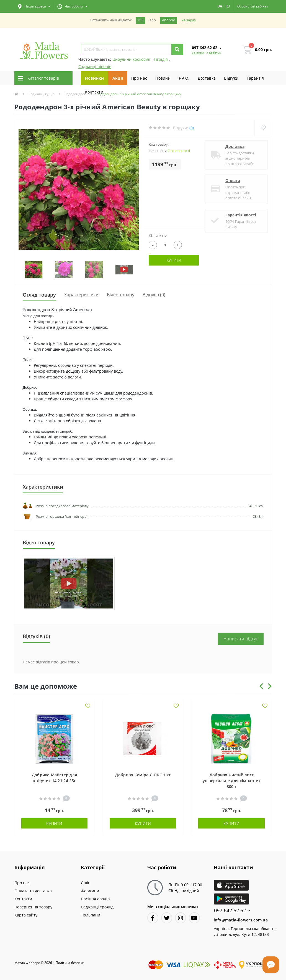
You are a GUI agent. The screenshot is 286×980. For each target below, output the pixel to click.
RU (228, 6)
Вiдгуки (231, 78)
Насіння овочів (95, 899)
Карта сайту (26, 915)
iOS (141, 20)
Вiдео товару (121, 295)
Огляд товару (39, 295)
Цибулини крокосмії (132, 59)
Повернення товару (33, 907)
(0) (192, 128)
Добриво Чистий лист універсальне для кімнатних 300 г (232, 781)
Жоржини (90, 891)
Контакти (94, 92)
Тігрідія (161, 59)
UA (220, 6)
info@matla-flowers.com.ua (241, 920)
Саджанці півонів (95, 66)
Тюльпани (91, 915)
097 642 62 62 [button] (232, 910)
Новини (163, 78)
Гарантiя (255, 78)
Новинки (95, 78)
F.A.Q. (184, 78)
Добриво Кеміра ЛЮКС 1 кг (143, 775)
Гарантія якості (241, 215)
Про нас (139, 78)
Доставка (207, 78)
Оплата (233, 180)
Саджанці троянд (97, 907)
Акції (118, 78)
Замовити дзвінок (206, 52)
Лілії (85, 883)
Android (169, 20)
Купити (174, 260)
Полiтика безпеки (70, 963)
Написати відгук (241, 639)
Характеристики (81, 295)
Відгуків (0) (154, 295)
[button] (34, 6)
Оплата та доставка (33, 891)
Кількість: (158, 236)
